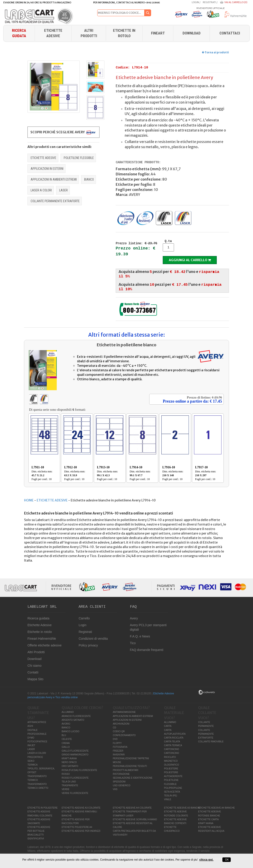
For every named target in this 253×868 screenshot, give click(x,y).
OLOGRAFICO (172, 765)
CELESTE (67, 739)
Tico (133, 643)
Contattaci (230, 33)
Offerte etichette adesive (45, 645)
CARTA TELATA (172, 742)
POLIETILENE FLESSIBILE (79, 158)
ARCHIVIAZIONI (121, 724)
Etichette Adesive (53, 33)
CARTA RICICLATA (174, 738)
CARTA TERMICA (173, 745)
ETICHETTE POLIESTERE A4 (77, 827)
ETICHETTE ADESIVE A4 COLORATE (132, 808)
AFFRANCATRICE (37, 722)
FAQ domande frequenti (147, 650)
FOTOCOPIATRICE (37, 742)
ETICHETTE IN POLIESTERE (43, 808)
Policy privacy (88, 645)
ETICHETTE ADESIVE (43, 158)
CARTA (168, 726)
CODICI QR (119, 731)
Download (34, 659)
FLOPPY (117, 743)
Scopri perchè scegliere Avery (63, 132)
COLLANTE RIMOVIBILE (211, 742)
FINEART (158, 33)
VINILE (168, 799)
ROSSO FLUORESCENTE (75, 778)
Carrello (84, 618)
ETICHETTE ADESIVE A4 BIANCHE (216, 808)
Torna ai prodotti (215, 52)
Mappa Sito (35, 679)
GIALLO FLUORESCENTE (75, 751)
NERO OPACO (69, 762)
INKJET (31, 745)
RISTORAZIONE (121, 774)
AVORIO (66, 724)
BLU (64, 735)
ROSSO (66, 774)
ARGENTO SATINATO (73, 720)
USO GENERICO (122, 785)
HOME (29, 500)
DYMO (31, 738)
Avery (134, 618)
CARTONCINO (172, 749)
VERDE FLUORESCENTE (75, 793)
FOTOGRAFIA (120, 747)
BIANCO (89, 179)
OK (227, 860)
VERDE (66, 789)
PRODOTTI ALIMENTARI (125, 770)
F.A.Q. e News (140, 636)
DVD (115, 739)
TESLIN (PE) (171, 796)
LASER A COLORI (41, 190)
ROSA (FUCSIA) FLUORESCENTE (79, 770)
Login (195, 2)
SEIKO (31, 761)
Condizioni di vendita (93, 639)
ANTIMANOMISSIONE (124, 712)
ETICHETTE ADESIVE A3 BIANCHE (182, 808)
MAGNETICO (171, 761)
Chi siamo (34, 666)
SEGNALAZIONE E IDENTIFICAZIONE (133, 778)
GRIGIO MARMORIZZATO (75, 755)
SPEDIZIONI (119, 782)
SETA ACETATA (172, 792)
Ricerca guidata (19, 33)
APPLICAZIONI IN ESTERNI (47, 169)
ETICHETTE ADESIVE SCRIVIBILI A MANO (135, 819)
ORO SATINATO (70, 766)
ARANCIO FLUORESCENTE (76, 716)
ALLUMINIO (68, 712)
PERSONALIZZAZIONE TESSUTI (130, 766)
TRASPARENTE (70, 785)
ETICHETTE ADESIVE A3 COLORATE (81, 808)
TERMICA (33, 765)
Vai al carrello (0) (236, 2)
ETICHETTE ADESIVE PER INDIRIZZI (81, 831)
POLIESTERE (171, 769)
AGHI (30, 726)
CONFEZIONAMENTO (124, 735)
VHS (115, 789)
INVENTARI (119, 755)
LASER (63, 190)
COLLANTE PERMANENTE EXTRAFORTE (55, 201)
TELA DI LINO (69, 782)
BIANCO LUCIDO (71, 731)
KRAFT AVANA (69, 758)
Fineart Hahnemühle (42, 639)
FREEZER (118, 751)
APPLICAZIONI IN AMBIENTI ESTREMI (54, 179)
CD (114, 728)
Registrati (209, 2)
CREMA (66, 743)
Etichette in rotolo (124, 33)
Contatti (33, 672)
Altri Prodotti (89, 33)
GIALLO (66, 747)
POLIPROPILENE (173, 788)
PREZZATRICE (35, 757)
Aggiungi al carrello (190, 260)
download (192, 33)
